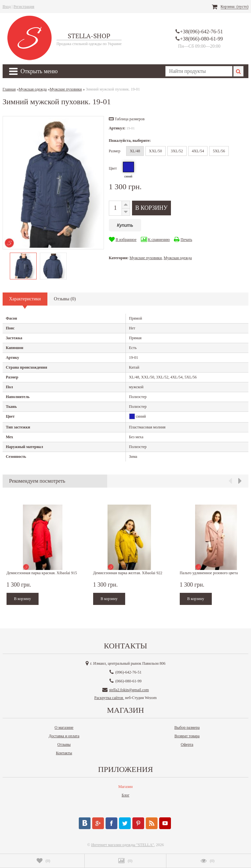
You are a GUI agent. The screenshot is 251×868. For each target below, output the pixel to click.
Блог (125, 795)
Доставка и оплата (64, 736)
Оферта (187, 744)
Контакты (64, 753)
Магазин (125, 787)
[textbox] (199, 71)
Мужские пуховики (146, 258)
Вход (7, 7)
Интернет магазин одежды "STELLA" (123, 845)
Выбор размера (187, 727)
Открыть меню (33, 71)
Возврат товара (187, 736)
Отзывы (64, 744)
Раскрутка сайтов (109, 698)
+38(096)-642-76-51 (201, 32)
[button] (127, 119)
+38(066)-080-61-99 (201, 39)
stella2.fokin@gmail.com (129, 690)
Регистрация (24, 7)
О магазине (64, 727)
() (43, 861)
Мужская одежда (178, 258)
